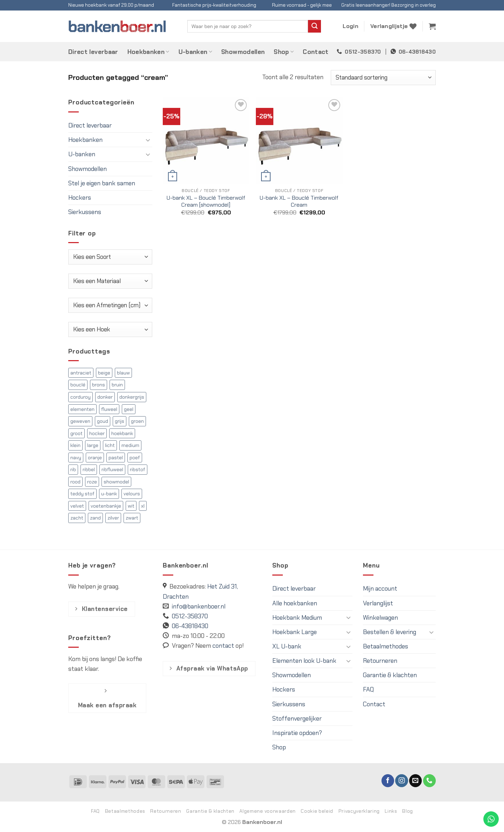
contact (223, 646)
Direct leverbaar (93, 52)
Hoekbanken (148, 52)
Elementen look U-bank (304, 661)
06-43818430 (417, 52)
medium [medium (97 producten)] (130, 445)
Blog (408, 811)
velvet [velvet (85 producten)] (77, 506)
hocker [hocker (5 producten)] (97, 433)
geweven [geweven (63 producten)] (80, 421)
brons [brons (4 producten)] (99, 385)
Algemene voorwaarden (267, 811)
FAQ (368, 689)
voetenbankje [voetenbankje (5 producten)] (106, 506)
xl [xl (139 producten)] (143, 506)
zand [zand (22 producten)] (95, 518)
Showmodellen (243, 52)
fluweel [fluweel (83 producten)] (109, 409)
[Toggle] (148, 140)
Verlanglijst (378, 603)
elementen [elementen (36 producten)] (82, 409)
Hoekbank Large (295, 632)
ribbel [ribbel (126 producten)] (89, 469)
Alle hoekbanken (295, 603)
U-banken (195, 52)
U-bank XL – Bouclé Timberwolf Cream (299, 202)
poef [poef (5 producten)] (135, 458)
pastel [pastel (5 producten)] (116, 458)
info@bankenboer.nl (199, 606)
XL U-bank (287, 646)
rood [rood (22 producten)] (75, 482)
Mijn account (380, 589)
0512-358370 (363, 52)
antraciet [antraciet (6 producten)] (81, 373)
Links (391, 811)
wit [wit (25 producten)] (131, 506)
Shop (284, 52)
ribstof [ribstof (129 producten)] (138, 469)
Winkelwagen (380, 618)
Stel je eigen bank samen (102, 183)
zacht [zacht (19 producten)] (77, 518)
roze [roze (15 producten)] (92, 482)
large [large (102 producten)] (93, 445)
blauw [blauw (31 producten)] (123, 373)
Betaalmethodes (386, 646)
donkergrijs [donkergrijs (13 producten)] (132, 397)
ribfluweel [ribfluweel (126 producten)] (112, 469)
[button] (351, 26)
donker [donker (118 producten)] (105, 397)
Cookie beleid (317, 811)
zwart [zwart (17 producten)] (132, 518)
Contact (316, 52)
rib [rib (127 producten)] (73, 469)
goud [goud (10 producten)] (103, 421)
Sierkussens (85, 212)
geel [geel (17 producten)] (129, 409)
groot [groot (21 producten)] (76, 433)
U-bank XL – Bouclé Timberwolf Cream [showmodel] (206, 202)
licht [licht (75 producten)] (110, 445)
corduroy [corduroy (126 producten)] (80, 397)
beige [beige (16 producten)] (104, 373)
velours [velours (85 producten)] (132, 494)
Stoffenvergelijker (297, 718)
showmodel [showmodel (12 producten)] (116, 482)
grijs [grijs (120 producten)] (120, 421)
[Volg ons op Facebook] (388, 781)
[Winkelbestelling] (383, 78)
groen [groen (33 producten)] (137, 421)
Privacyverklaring (359, 811)
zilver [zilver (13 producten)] (113, 518)
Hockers (80, 198)
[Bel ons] (429, 781)
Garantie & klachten (390, 675)
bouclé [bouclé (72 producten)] (78, 385)
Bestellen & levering (390, 632)
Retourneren (380, 661)
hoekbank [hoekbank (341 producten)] (122, 433)
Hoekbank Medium (297, 618)
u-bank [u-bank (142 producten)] (109, 494)
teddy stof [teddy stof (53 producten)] (82, 494)
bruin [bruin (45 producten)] (117, 385)
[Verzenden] (314, 26)
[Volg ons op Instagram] (401, 781)
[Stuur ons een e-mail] (415, 781)
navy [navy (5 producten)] (76, 458)
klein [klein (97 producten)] (75, 445)
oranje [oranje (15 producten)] (95, 458)
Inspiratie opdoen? (297, 733)
